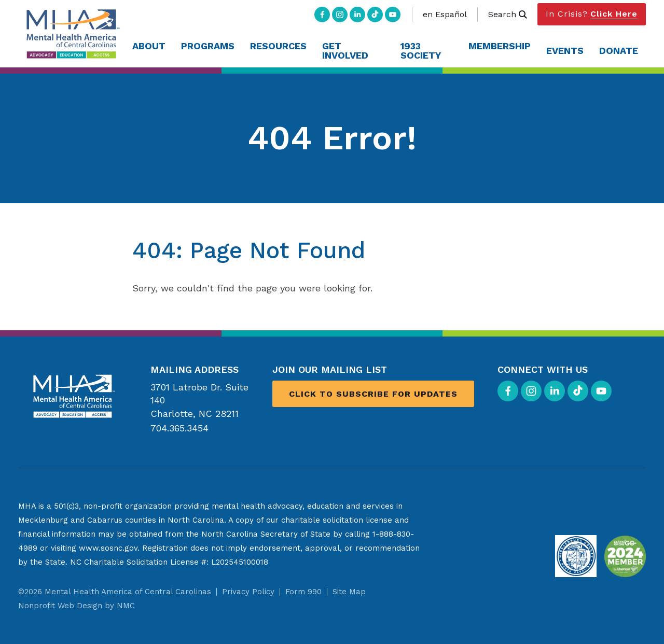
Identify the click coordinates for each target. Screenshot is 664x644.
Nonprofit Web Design (60, 606)
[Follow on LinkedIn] (357, 15)
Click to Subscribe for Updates (373, 394)
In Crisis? (592, 14)
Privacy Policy (248, 592)
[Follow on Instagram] (340, 15)
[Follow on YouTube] (393, 15)
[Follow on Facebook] (322, 15)
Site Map (349, 592)
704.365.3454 (179, 428)
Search (508, 14)
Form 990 (303, 592)
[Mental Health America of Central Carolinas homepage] (71, 34)
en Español (445, 14)
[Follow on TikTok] (375, 15)
